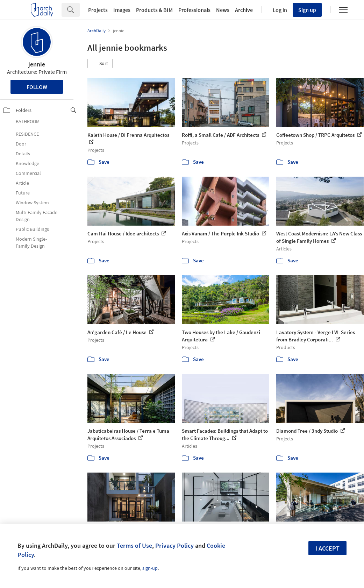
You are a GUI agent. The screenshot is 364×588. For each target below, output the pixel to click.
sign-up (150, 568)
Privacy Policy (174, 546)
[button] (100, 64)
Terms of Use (134, 546)
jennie (37, 64)
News (223, 10)
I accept (327, 548)
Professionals (194, 10)
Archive (244, 10)
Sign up (307, 10)
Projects (98, 10)
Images (122, 10)
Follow (37, 87)
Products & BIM (154, 10)
